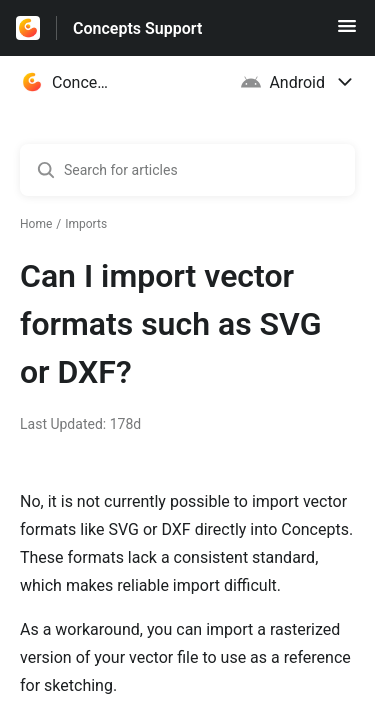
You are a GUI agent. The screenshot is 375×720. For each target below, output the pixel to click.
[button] (347, 32)
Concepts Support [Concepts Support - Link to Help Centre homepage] (137, 28)
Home (36, 224)
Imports (86, 224)
